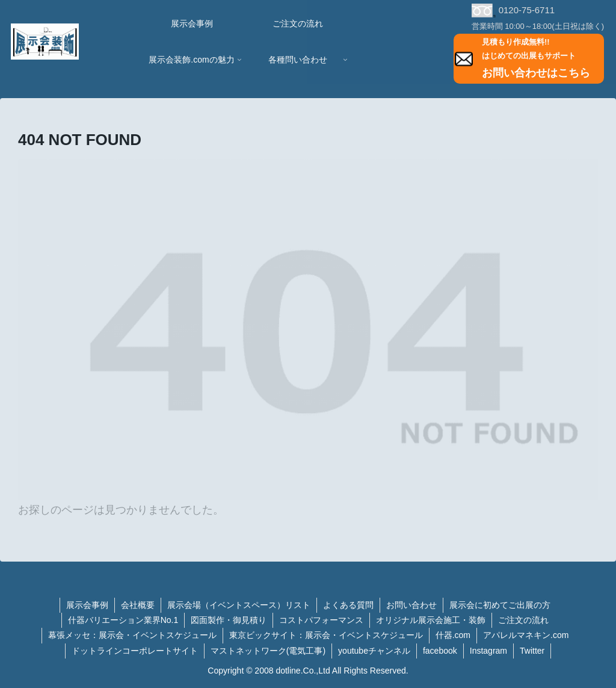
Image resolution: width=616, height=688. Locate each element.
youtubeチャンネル (374, 651)
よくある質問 (348, 605)
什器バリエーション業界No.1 (123, 620)
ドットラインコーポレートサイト (135, 651)
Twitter (532, 651)
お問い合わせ (411, 605)
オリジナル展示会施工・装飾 (431, 620)
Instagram (488, 651)
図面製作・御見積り (229, 620)
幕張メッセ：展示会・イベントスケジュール (132, 635)
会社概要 (138, 605)
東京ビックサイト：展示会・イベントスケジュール (326, 635)
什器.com (453, 635)
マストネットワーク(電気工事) (268, 651)
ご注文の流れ (523, 620)
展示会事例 (87, 605)
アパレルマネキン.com (526, 635)
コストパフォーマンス (321, 620)
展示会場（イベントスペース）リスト (239, 605)
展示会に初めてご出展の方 (500, 605)
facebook (440, 651)
